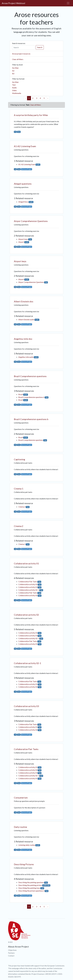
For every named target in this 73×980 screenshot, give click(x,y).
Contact (11, 956)
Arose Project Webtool (13, 3)
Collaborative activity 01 (26, 563)
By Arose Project (26, 169)
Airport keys (23, 239)
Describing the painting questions (31, 882)
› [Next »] (48, 98)
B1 (15, 132)
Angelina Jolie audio (26, 357)
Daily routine (20, 827)
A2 (13, 71)
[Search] (23, 47)
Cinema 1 (19, 489)
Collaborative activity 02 (28, 584)
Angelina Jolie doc (23, 339)
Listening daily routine (27, 845)
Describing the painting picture (30, 885)
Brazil (21, 394)
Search (40, 47)
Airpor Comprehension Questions (31, 221)
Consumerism (21, 798)
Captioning (19, 459)
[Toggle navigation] (68, 3)
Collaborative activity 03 (28, 587)
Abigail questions (23, 184)
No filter (15, 68)
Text (14, 85)
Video (14, 90)
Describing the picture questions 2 (31, 891)
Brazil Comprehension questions (30, 376)
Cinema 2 (22, 507)
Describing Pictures (24, 864)
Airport (21, 242)
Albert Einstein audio (26, 319)
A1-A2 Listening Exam (25, 146)
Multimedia (17, 93)
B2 (13, 73)
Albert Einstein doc (24, 301)
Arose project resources (21, 54)
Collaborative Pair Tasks (28, 581)
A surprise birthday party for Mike (31, 115)
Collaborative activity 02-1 (29, 590)
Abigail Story (23, 202)
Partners (11, 953)
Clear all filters (18, 59)
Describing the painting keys (29, 888)
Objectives (12, 950)
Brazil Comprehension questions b (31, 397)
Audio (14, 88)
